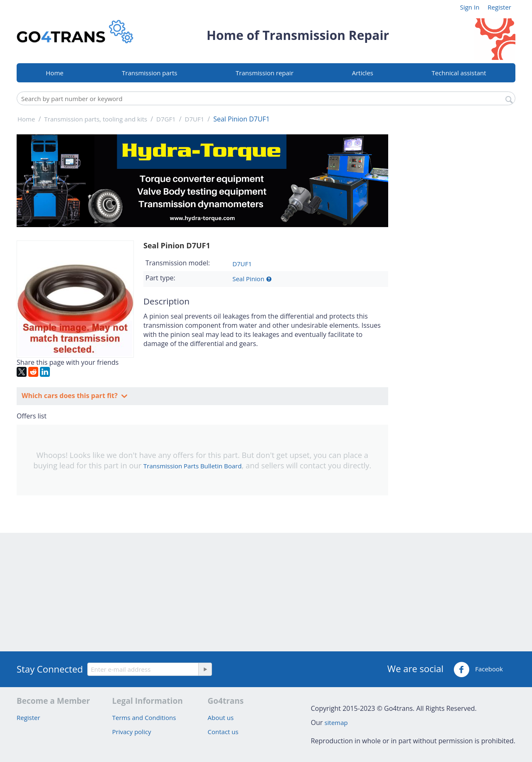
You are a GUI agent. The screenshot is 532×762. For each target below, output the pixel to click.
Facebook (478, 670)
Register (499, 7)
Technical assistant (459, 73)
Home (54, 73)
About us (221, 717)
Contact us (223, 732)
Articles (363, 73)
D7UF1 (242, 264)
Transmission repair (265, 73)
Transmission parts (149, 73)
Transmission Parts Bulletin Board (192, 466)
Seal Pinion (248, 279)
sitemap (336, 722)
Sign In (470, 7)
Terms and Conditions (144, 717)
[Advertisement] (457, 259)
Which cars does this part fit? (70, 396)
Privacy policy (132, 732)
